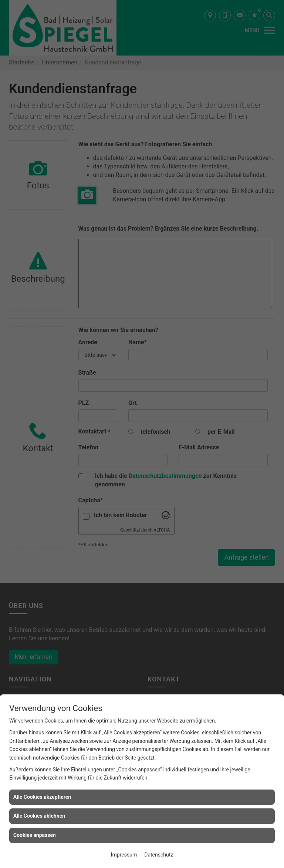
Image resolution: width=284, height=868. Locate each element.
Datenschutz (159, 855)
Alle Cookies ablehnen (39, 816)
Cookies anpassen (35, 835)
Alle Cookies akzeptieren (42, 797)
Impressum (124, 855)
